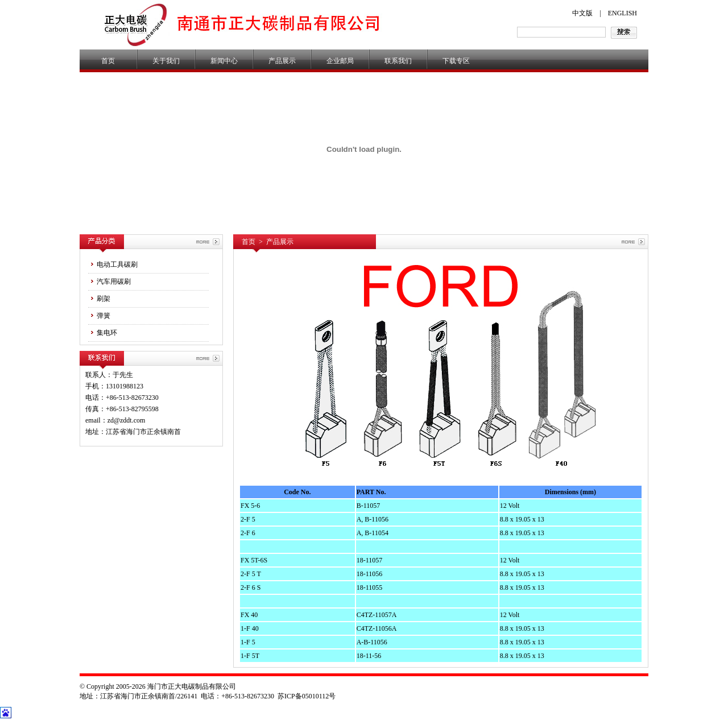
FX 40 (249, 615)
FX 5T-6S (254, 560)
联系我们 (398, 61)
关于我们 (166, 61)
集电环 (103, 332)
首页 (108, 61)
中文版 (582, 13)
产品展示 (282, 61)
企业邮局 (340, 61)
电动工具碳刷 (113, 264)
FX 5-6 (250, 506)
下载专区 (456, 61)
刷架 (99, 298)
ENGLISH (622, 13)
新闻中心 (224, 61)
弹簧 (99, 315)
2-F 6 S (251, 587)
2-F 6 (248, 533)
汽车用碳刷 (109, 281)
